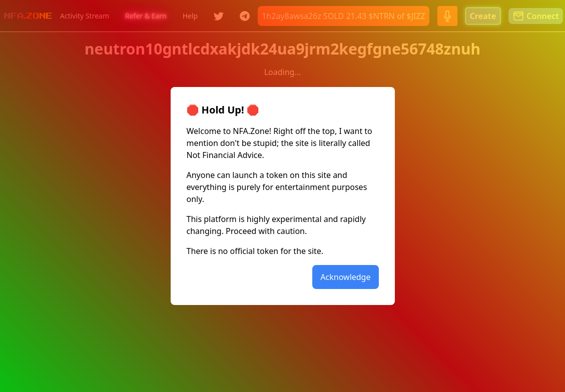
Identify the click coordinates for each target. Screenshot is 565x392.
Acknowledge (345, 277)
